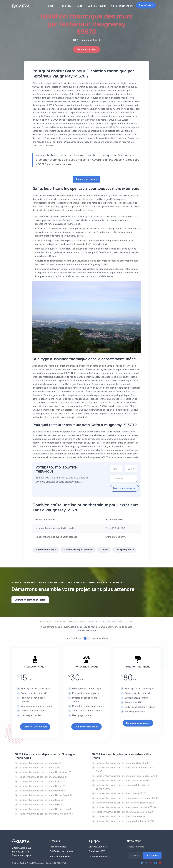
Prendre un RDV (97, 851)
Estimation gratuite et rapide (30, 600)
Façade (51, 6)
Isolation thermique (47, 550)
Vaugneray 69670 (125, 550)
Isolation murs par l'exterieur (79, 550)
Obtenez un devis (98, 847)
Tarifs (79, 6)
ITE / (76, 40)
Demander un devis (87, 49)
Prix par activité (58, 847)
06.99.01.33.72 (20, 852)
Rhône (105, 550)
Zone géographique (60, 856)
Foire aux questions (99, 856)
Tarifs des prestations (61, 851)
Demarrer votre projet (35, 727)
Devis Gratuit (146, 5)
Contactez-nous (21, 848)
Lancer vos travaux (86, 179)
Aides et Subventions (122, 6)
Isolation (66, 6)
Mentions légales (22, 855)
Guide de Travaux (96, 6)
